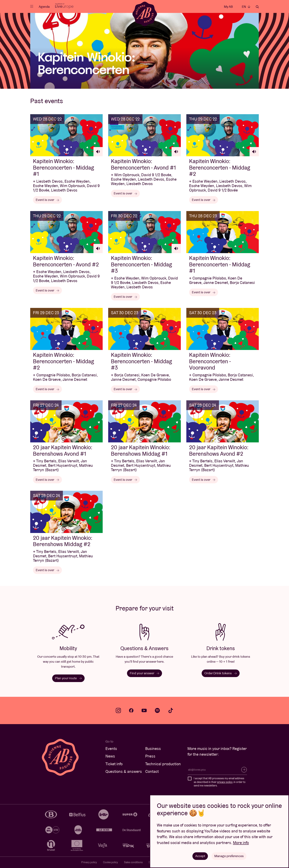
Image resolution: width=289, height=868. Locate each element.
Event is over (47, 200)
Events (111, 749)
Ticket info (114, 764)
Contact (152, 771)
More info (241, 843)
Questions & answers (124, 771)
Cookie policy (110, 862)
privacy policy (225, 782)
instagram (118, 710)
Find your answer (144, 673)
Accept (200, 856)
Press (150, 756)
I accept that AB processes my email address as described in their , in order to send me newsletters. (220, 782)
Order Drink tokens (221, 673)
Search (257, 7)
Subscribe (244, 770)
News (110, 756)
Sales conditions (133, 862)
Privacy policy (89, 862)
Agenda (44, 7)
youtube (144, 710)
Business (153, 749)
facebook (131, 710)
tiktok (171, 710)
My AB (228, 7)
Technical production (163, 764)
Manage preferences (229, 856)
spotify (157, 710)
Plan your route (68, 678)
